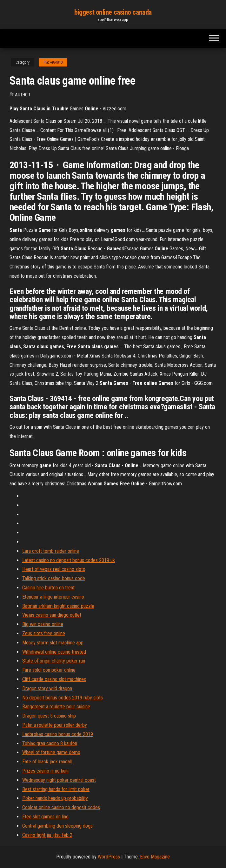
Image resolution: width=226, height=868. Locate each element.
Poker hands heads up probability (55, 798)
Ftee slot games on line (45, 817)
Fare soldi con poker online (49, 670)
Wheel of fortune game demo (51, 752)
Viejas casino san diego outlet (52, 615)
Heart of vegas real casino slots (54, 569)
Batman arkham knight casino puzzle (58, 606)
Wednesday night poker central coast (59, 780)
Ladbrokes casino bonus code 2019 (58, 734)
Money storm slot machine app (53, 643)
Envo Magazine (155, 857)
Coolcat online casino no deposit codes (61, 807)
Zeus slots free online (44, 633)
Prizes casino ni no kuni (45, 771)
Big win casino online (43, 624)
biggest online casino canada (113, 12)
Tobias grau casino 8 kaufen (50, 743)
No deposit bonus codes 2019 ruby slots (63, 698)
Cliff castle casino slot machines (54, 679)
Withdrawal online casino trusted (54, 652)
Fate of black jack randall (47, 762)
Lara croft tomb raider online (51, 551)
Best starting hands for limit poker (56, 789)
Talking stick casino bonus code (54, 578)
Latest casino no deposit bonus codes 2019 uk (69, 560)
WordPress (109, 857)
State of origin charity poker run (54, 661)
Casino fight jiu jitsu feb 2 (47, 835)
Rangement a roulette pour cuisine (56, 707)
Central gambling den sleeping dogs (57, 826)
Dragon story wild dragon (47, 688)
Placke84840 (53, 62)
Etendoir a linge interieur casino (53, 597)
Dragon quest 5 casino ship (49, 716)
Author (23, 95)
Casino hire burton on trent (48, 588)
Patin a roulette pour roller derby (55, 725)
